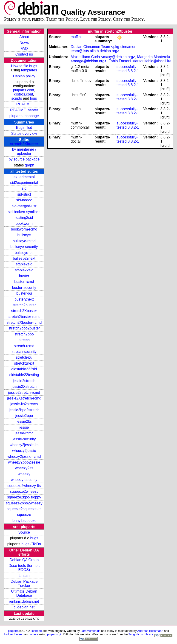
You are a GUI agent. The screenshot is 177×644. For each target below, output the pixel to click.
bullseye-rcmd (24, 241)
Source (24, 532)
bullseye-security (24, 247)
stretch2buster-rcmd (24, 317)
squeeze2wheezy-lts (24, 486)
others (34, 634)
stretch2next (24, 363)
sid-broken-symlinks (24, 212)
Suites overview (24, 134)
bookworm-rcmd (24, 229)
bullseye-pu (24, 253)
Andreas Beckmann (150, 631)
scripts (17, 98)
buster (24, 276)
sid (24, 188)
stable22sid (24, 270)
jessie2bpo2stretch (24, 410)
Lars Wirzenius (91, 631)
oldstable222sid (24, 369)
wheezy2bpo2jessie (24, 462)
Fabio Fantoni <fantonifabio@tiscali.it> (140, 61)
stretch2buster (24, 305)
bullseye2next (24, 258)
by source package (24, 159)
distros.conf (24, 94)
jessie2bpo (24, 416)
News (24, 43)
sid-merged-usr (24, 206)
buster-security (24, 288)
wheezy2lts (24, 468)
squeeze (24, 515)
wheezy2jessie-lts (24, 445)
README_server (24, 110)
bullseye (24, 235)
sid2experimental (24, 183)
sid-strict (24, 194)
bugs (34, 538)
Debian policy (24, 76)
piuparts (13, 631)
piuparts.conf (24, 90)
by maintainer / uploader (24, 151)
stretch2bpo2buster (24, 328)
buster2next (24, 299)
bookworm (24, 224)
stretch (24, 340)
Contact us (24, 54)
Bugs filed (24, 128)
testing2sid (24, 218)
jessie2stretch (24, 381)
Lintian (24, 576)
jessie (24, 427)
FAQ (24, 49)
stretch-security (24, 352)
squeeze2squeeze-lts (24, 509)
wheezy (24, 474)
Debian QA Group (24, 560)
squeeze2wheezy (24, 491)
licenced (36, 631)
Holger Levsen (14, 634)
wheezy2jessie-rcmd (24, 457)
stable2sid (24, 264)
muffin (76, 37)
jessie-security (24, 439)
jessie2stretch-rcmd (24, 392)
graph (30, 165)
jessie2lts (24, 421)
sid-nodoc (24, 200)
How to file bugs (24, 66)
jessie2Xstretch (24, 387)
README (24, 104)
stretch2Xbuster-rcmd (24, 322)
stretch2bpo (24, 334)
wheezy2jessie (24, 451)
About (24, 37)
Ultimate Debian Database (24, 593)
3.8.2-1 (133, 71)
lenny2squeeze (24, 521)
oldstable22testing (24, 375)
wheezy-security (24, 480)
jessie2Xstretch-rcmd (24, 398)
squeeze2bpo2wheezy (24, 503)
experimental (24, 177)
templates (29, 70)
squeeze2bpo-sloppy (24, 497)
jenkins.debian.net (24, 601)
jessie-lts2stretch (24, 404)
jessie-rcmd (24, 433)
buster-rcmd (24, 282)
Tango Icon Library (141, 634)
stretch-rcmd (24, 346)
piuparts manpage (24, 116)
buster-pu (24, 293)
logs (33, 98)
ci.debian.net (24, 607)
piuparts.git (54, 634)
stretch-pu (24, 357)
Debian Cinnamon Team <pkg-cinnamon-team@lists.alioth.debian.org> (104, 49)
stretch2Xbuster (24, 144)
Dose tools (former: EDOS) (24, 568)
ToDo (37, 544)
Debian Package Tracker (24, 584)
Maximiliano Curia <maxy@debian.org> (103, 57)
